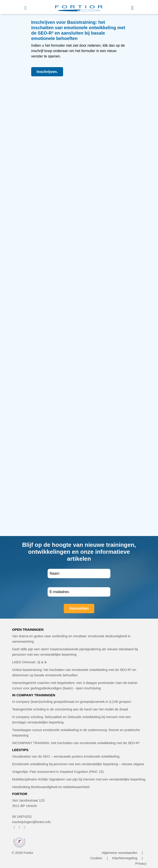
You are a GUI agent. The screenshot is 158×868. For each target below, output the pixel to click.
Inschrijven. (47, 72)
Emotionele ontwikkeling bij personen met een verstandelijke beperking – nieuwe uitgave (78, 764)
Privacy (141, 863)
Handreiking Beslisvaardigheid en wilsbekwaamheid (51, 787)
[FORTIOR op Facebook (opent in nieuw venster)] (14, 827)
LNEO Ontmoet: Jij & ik (29, 662)
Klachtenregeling (125, 858)
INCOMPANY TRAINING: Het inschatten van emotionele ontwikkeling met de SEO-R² (76, 743)
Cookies (96, 858)
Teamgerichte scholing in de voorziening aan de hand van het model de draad (70, 709)
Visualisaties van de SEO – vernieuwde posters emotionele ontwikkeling (66, 756)
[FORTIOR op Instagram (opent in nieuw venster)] (19, 827)
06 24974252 (22, 816)
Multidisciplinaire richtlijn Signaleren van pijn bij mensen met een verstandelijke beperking (79, 779)
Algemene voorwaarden (119, 853)
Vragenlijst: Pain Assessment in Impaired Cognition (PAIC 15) (58, 772)
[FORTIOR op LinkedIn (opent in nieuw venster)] (25, 827)
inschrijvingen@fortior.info (31, 822)
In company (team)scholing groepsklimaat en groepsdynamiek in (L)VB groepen (72, 702)
